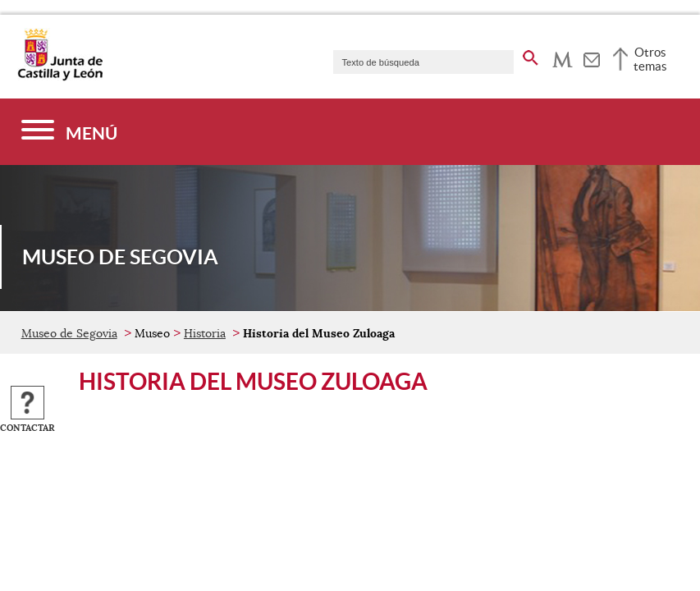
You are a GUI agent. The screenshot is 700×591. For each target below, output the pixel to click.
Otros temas (650, 59)
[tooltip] (563, 57)
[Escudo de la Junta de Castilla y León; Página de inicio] (60, 77)
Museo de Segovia (69, 333)
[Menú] (69, 132)
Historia (205, 333)
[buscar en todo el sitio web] (531, 55)
